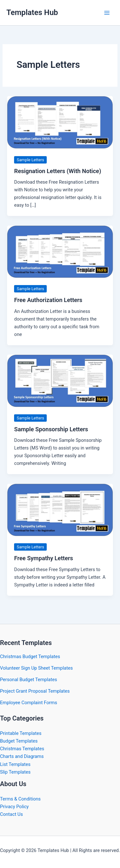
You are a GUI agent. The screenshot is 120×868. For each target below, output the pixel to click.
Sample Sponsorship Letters (51, 429)
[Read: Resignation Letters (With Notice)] (60, 122)
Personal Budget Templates (28, 680)
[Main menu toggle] (107, 13)
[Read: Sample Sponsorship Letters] (60, 380)
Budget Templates (19, 741)
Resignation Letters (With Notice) (58, 171)
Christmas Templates (22, 749)
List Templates (15, 764)
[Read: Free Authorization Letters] (60, 251)
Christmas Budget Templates (30, 657)
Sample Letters (30, 160)
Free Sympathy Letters (44, 558)
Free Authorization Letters (48, 300)
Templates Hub (32, 12)
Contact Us (12, 814)
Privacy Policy (14, 807)
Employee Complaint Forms (29, 703)
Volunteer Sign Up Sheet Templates (36, 668)
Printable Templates (21, 733)
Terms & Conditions (20, 799)
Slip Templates (15, 772)
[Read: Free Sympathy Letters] (60, 509)
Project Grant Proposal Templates (35, 691)
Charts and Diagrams (22, 756)
